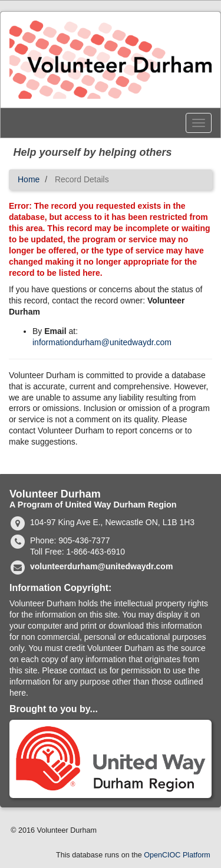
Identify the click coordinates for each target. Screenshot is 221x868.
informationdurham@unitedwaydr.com (102, 342)
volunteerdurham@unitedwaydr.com (101, 566)
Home (29, 179)
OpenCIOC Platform (177, 855)
